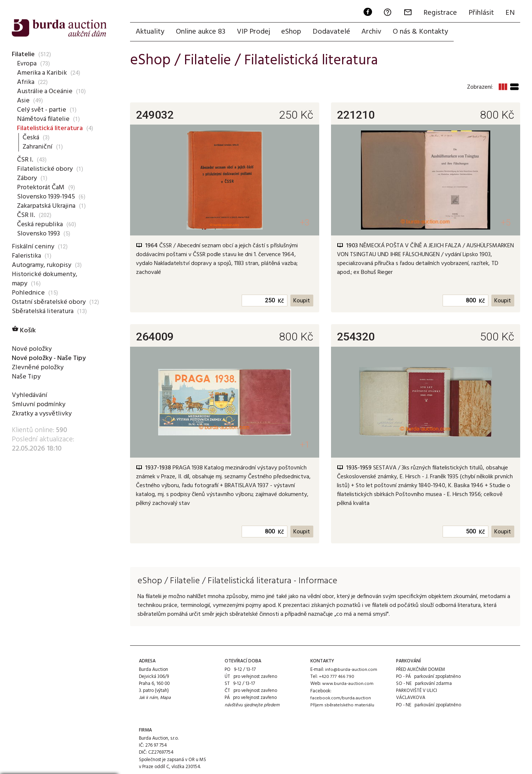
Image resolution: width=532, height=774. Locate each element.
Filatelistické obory (45, 169)
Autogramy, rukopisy (43, 265)
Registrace (439, 13)
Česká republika (40, 224)
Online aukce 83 (201, 32)
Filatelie (23, 54)
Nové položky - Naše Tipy (51, 358)
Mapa (166, 699)
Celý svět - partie (42, 110)
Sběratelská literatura (43, 311)
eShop (293, 32)
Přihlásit (480, 13)
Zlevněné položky (38, 367)
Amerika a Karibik (42, 73)
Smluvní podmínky (39, 404)
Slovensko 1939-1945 (48, 197)
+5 (505, 223)
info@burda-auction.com (351, 670)
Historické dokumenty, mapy (45, 279)
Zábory (27, 178)
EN (510, 13)
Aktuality (150, 32)
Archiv (374, 32)
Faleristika (26, 256)
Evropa (27, 64)
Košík (24, 330)
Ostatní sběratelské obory (50, 302)
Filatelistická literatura (51, 128)
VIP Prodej (255, 32)
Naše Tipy (26, 377)
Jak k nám (149, 699)
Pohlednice (28, 293)
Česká (31, 138)
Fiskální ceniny (33, 247)
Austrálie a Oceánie (45, 91)
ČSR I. (25, 160)
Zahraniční (38, 147)
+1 (304, 445)
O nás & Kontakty (424, 32)
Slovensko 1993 (40, 234)
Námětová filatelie (44, 119)
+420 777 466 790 (336, 677)
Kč (281, 302)
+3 (304, 223)
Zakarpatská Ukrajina (47, 206)
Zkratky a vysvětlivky (43, 414)
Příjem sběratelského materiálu (342, 706)
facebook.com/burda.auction (340, 699)
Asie (23, 101)
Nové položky (32, 349)
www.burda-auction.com (348, 684)
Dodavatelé (334, 32)
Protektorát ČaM (42, 187)
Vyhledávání (30, 395)
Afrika (26, 82)
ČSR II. (26, 215)
